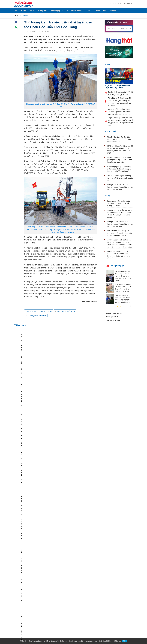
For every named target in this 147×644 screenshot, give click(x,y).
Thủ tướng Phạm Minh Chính (36, 315)
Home (18, 15)
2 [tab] (120, 306)
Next (131, 306)
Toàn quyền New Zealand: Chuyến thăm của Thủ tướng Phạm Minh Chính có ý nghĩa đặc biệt (92, 349)
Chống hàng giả (117, 265)
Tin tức (22, 11)
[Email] (23, 621)
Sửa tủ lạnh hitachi (112, 317)
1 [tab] (117, 306)
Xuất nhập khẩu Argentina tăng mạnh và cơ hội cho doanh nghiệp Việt (120, 178)
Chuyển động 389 (56, 11)
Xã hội (104, 11)
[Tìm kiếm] (118, 11)
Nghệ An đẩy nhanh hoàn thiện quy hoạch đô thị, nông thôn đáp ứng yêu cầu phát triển (119, 160)
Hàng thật (113, 4)
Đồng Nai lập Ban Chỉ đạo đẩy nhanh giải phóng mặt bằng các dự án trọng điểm (119, 139)
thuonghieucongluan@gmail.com (59, 619)
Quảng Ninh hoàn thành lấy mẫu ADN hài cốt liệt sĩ (69, 419)
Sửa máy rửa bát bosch (114, 320)
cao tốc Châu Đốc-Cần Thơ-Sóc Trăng (39, 311)
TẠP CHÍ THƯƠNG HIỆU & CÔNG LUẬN (73, 637)
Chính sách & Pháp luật (74, 11)
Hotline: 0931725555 (125, 4)
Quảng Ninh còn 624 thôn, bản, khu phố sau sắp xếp (70, 397)
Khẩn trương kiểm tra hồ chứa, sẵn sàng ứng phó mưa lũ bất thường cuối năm (118, 203)
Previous (107, 306)
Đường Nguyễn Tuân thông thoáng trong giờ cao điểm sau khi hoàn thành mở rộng (120, 187)
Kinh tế (31, 11)
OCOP (88, 11)
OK (124, 641)
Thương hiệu (41, 11)
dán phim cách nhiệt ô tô (114, 313)
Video (107, 65)
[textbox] (119, 28)
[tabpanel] (26, 347)
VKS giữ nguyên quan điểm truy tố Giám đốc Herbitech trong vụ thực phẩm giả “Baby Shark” (119, 169)
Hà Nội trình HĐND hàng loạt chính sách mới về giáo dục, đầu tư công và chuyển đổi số (119, 233)
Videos (112, 11)
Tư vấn (96, 11)
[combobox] (119, 28)
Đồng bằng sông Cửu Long (66, 311)
